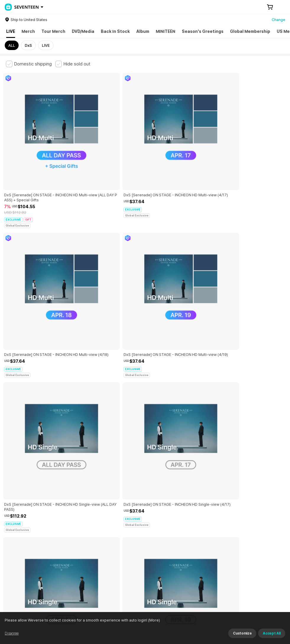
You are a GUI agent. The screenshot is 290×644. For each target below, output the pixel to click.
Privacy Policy (191, 540)
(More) (154, 620)
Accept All (272, 633)
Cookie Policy (221, 540)
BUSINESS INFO (106, 566)
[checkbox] (29, 64)
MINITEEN (166, 31)
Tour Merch (53, 31)
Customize (242, 633)
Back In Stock (115, 31)
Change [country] (278, 20)
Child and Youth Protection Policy (144, 540)
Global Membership (250, 31)
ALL (12, 45)
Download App (269, 606)
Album (143, 31)
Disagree (12, 633)
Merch (28, 31)
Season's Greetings (203, 31)
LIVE (11, 31)
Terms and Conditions (22, 540)
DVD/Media (83, 31)
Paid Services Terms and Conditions (78, 540)
